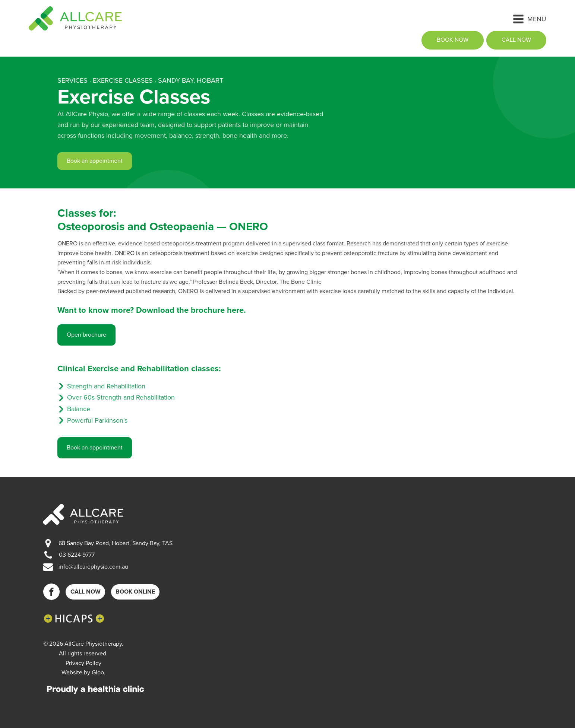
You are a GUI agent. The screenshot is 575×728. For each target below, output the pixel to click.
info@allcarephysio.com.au (93, 567)
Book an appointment (95, 161)
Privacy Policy (83, 663)
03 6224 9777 (77, 555)
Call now (86, 592)
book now (453, 40)
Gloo (98, 673)
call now (516, 40)
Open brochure (86, 335)
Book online (135, 592)
